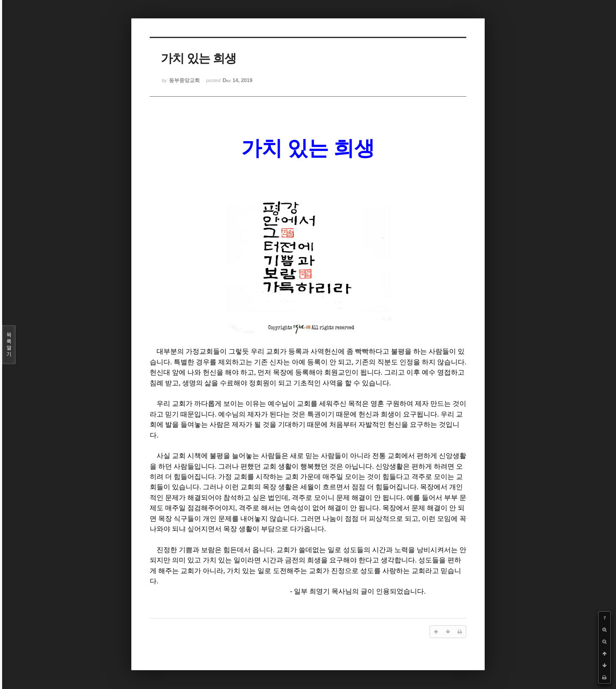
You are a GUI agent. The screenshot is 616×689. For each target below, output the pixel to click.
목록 (9, 345)
